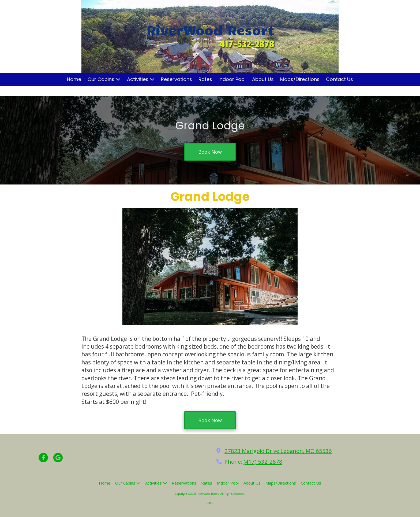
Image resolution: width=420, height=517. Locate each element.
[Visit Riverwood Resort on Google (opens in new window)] (58, 458)
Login (210, 502)
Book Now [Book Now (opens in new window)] (210, 152)
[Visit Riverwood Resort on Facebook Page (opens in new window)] (43, 458)
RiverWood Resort (210, 29)
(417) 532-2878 (263, 461)
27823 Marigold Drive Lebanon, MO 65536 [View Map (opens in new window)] (278, 451)
